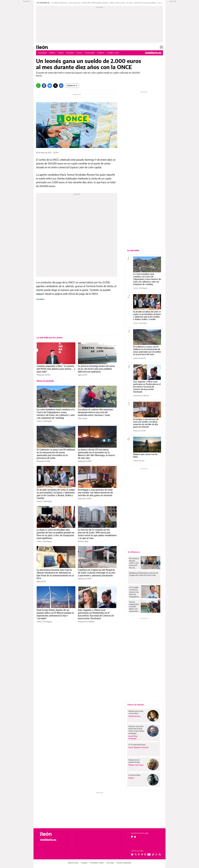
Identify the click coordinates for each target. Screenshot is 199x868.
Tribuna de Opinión (136, 705)
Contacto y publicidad (124, 863)
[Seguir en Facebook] (139, 854)
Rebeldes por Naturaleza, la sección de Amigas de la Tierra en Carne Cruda (144, 574)
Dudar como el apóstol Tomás (134, 761)
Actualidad (42, 53)
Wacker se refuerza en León (117, 3)
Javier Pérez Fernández (133, 737)
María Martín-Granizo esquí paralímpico (145, 3)
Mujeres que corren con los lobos (136, 712)
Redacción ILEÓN (43, 375)
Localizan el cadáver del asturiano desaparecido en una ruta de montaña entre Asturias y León (95, 412)
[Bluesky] (50, 86)
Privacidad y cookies (97, 863)
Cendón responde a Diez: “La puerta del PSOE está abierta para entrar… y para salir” (56, 369)
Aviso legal (110, 863)
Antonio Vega (83, 541)
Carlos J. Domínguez (44, 421)
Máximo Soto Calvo (136, 765)
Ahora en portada (45, 381)
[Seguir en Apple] (135, 837)
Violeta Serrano (139, 461)
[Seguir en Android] (132, 837)
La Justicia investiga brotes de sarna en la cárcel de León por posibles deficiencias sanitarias (96, 369)
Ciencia (79, 53)
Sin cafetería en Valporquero (60, 3)
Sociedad (70, 53)
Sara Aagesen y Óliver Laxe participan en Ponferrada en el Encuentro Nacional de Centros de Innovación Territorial (147, 387)
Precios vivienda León (75, 3)
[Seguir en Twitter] (136, 854)
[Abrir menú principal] (161, 47)
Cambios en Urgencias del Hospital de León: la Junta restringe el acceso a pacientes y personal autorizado (97, 573)
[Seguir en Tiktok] (153, 854)
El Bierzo (101, 53)
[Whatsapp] (38, 86)
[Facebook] (44, 86)
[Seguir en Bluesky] (132, 854)
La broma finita (134, 775)
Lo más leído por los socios (50, 338)
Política (52, 53)
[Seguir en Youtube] (149, 854)
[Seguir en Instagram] (145, 854)
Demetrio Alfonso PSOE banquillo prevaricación (95, 3)
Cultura (61, 53)
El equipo (84, 863)
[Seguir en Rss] (160, 854)
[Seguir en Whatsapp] (156, 854)
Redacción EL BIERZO (86, 622)
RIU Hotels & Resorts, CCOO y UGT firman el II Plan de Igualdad (134, 563)
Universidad (90, 53)
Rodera (131, 778)
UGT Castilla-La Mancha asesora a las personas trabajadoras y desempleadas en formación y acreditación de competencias (135, 592)
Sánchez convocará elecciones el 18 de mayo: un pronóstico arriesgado (136, 730)
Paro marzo (130, 3)
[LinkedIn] (61, 86)
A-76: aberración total (137, 745)
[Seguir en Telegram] (142, 854)
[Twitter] (55, 86)
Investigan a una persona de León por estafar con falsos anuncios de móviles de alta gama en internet (96, 493)
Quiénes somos (73, 863)
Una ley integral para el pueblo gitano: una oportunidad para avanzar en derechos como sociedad (134, 607)
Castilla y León (113, 53)
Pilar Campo (83, 418)
